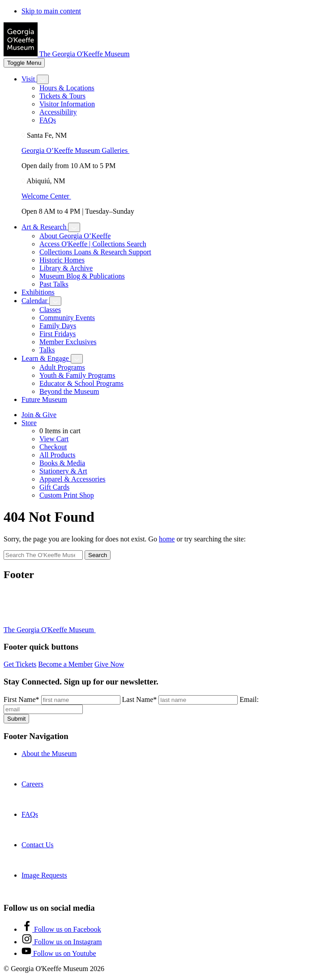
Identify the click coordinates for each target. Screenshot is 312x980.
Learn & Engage (46, 358)
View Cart (54, 439)
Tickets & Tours (62, 96)
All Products (57, 455)
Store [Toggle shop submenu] (29, 423)
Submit (16, 719)
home (167, 539)
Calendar (35, 301)
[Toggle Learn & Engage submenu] (77, 359)
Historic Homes (62, 260)
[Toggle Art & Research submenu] (74, 227)
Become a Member (65, 664)
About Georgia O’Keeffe (75, 236)
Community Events (67, 318)
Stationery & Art (63, 471)
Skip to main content (51, 11)
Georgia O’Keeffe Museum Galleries (79, 150)
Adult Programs (62, 367)
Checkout (53, 447)
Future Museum (44, 399)
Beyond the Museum (69, 391)
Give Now (109, 664)
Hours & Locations (67, 88)
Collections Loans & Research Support (95, 252)
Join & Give (39, 415)
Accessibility (58, 112)
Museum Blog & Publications (82, 276)
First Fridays (58, 334)
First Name (21, 699)
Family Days (58, 326)
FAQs (48, 120)
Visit (29, 79)
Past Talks (54, 284)
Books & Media (62, 463)
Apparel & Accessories (73, 479)
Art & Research (45, 227)
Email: (249, 699)
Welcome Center (50, 196)
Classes (50, 310)
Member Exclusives (68, 342)
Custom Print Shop (67, 495)
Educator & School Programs (81, 383)
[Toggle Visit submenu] (43, 79)
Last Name (140, 699)
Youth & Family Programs (77, 375)
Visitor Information (67, 104)
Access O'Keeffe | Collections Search (93, 244)
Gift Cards (54, 487)
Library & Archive (66, 268)
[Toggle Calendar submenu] (55, 301)
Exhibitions (38, 292)
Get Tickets (20, 664)
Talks (47, 350)
